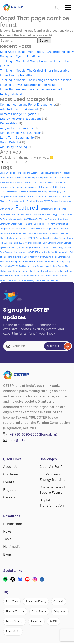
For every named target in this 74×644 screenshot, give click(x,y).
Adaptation (60, 612)
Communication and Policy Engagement (27, 104)
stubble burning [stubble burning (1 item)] (57, 261)
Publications (13, 524)
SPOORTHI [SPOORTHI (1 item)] (34, 261)
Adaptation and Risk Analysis (20, 109)
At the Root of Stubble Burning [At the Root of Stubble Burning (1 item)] (53, 187)
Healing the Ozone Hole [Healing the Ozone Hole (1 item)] (34, 224)
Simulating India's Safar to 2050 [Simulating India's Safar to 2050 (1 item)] (56, 257)
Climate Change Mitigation (18, 114)
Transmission (13, 632)
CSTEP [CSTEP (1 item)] (47, 201)
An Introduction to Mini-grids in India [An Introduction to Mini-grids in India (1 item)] (49, 182)
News (7, 531)
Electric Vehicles (15, 612)
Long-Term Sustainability (17, 137)
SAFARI (54, 622)
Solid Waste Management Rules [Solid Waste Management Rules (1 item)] (14, 261)
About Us (10, 466)
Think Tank (12, 601)
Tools (7, 539)
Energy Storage (15, 622)
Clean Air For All (52, 466)
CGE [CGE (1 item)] (63, 192)
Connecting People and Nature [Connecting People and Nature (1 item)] (29, 201)
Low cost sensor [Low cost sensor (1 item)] (51, 233)
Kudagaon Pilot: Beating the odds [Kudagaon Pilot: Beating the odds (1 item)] (43, 229)
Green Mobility (10, 142)
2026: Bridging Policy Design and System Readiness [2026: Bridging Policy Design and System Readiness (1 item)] (24, 173)
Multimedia (12, 546)
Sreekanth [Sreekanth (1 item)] (44, 261)
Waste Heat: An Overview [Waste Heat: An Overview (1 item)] (47, 280)
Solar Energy (39, 612)
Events (9, 482)
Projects (10, 489)
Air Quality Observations (16, 128)
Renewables (9, 123)
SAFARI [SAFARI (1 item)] (38, 257)
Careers (9, 497)
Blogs (7, 554)
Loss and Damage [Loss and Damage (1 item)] (35, 233)
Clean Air (59, 601)
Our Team (11, 474)
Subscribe (59, 346)
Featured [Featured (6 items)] (27, 207)
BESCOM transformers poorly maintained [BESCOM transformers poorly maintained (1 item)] (19, 192)
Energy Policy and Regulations (21, 118)
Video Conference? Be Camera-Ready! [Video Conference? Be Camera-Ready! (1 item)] (17, 280)
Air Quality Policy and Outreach (21, 133)
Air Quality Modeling (14, 147)
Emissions (36, 622)
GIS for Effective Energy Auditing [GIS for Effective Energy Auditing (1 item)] (47, 219)
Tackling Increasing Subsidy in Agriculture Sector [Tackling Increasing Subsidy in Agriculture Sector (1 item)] (42, 266)
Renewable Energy (36, 601)
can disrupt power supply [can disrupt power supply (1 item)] (49, 192)
